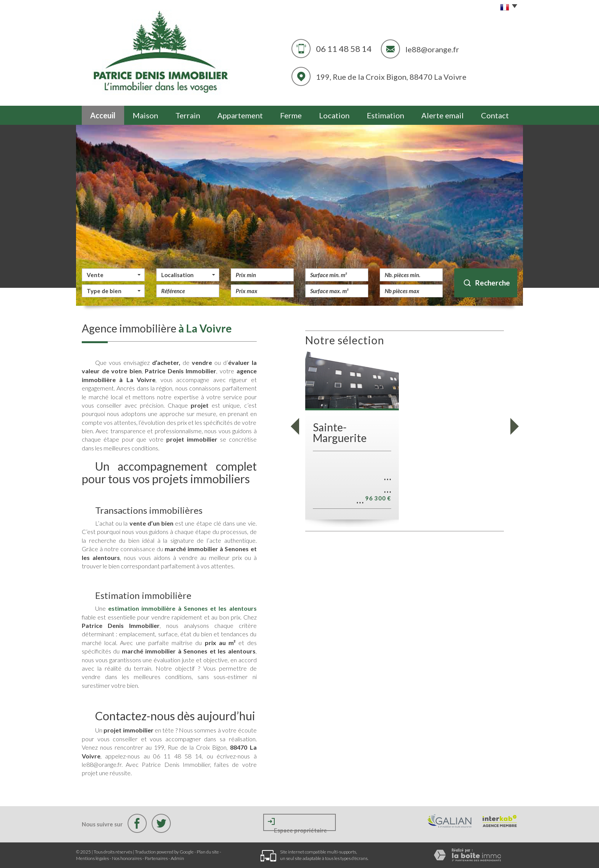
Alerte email (443, 115)
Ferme (291, 115)
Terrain (188, 115)
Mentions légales (92, 858)
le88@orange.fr (432, 49)
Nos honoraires (127, 858)
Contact (495, 115)
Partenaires (156, 858)
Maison (145, 115)
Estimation (385, 115)
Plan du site (208, 852)
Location (334, 115)
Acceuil (103, 115)
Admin (177, 858)
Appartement (240, 115)
